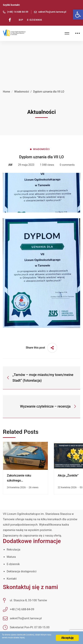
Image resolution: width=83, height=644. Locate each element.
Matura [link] (11, 557)
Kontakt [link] (12, 579)
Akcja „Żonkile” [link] (68, 475)
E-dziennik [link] (13, 564)
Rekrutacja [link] (13, 550)
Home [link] (7, 92)
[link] (78, 15)
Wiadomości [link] (22, 92)
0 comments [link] (67, 165)
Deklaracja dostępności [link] (22, 571)
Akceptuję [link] (67, 638)
